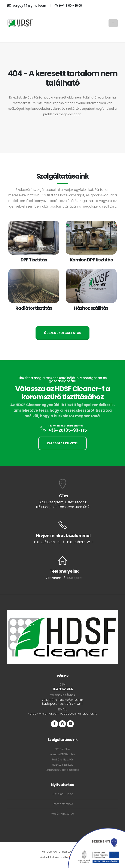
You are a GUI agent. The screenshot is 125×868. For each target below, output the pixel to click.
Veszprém (53, 578)
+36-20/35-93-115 (68, 430)
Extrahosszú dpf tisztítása (62, 771)
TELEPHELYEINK (62, 689)
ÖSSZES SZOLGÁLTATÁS (62, 333)
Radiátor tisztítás (63, 761)
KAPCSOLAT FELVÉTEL (62, 443)
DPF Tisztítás (62, 750)
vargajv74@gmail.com (27, 6)
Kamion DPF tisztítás (63, 755)
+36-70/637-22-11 (81, 542)
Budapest (75, 578)
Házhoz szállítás (62, 766)
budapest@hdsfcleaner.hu (80, 715)
